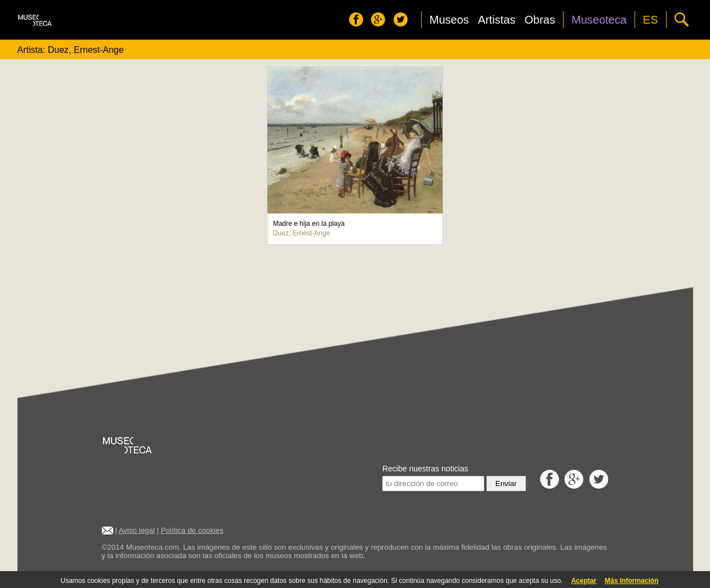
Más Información (631, 581)
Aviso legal (137, 530)
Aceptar (584, 581)
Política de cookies (192, 530)
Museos (449, 20)
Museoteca (599, 20)
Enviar (506, 484)
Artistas (497, 20)
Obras (540, 20)
